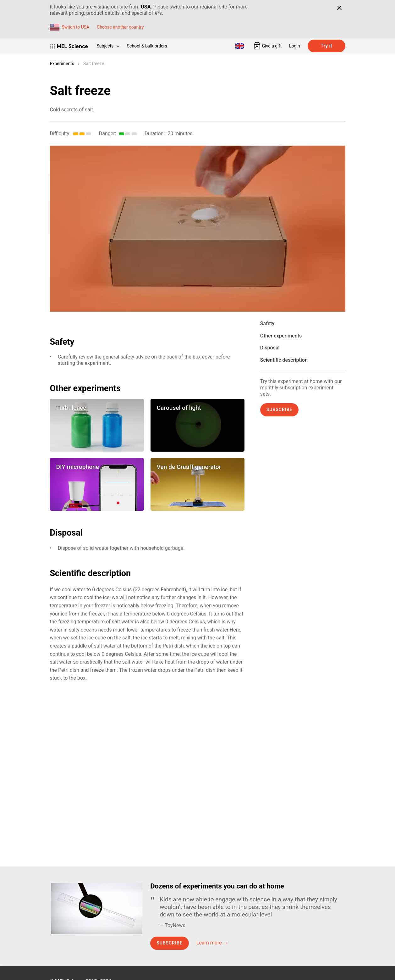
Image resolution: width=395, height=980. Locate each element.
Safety (267, 323)
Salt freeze (94, 64)
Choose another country (120, 27)
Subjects (108, 46)
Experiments (62, 64)
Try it (326, 46)
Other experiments (281, 336)
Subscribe (280, 409)
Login (295, 46)
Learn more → (212, 943)
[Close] (340, 8)
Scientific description (284, 360)
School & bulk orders (147, 46)
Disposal (270, 348)
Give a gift (272, 46)
